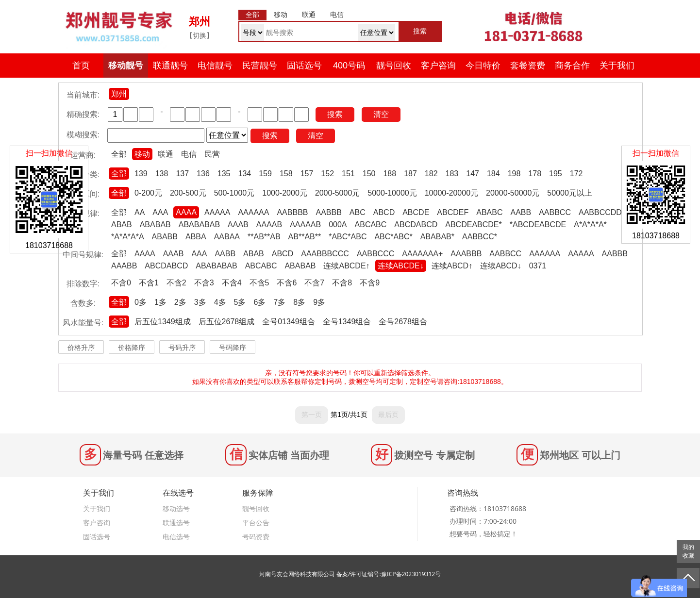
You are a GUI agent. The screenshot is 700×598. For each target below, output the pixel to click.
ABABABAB (199, 224)
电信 (189, 154)
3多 (200, 302)
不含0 (121, 283)
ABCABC (371, 224)
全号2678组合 (403, 322)
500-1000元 (234, 193)
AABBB (328, 212)
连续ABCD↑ (452, 266)
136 (203, 174)
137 (182, 174)
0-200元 (148, 193)
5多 (240, 302)
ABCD (384, 212)
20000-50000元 (513, 193)
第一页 (312, 415)
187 (410, 174)
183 (452, 174)
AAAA (186, 212)
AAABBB (466, 254)
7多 (279, 302)
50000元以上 (570, 193)
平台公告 (256, 523)
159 (265, 174)
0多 (141, 302)
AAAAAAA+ (422, 254)
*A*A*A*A (128, 237)
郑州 (119, 94)
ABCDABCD (416, 224)
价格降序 (132, 348)
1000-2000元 (285, 193)
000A (338, 224)
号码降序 (233, 348)
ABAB (122, 224)
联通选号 (176, 523)
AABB (521, 212)
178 (535, 174)
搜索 (335, 114)
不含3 (204, 283)
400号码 (349, 66)
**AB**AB (264, 237)
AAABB (124, 266)
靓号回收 (394, 66)
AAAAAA (253, 212)
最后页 (388, 415)
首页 (81, 66)
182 (431, 174)
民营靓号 (260, 66)
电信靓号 (215, 66)
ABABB (165, 237)
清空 (381, 114)
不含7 (314, 283)
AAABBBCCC (325, 254)
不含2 (176, 283)
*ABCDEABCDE (538, 224)
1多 (160, 302)
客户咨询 (438, 66)
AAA (160, 212)
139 (141, 174)
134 (245, 174)
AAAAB (269, 224)
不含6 (287, 283)
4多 (220, 302)
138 (162, 174)
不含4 (232, 283)
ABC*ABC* (393, 237)
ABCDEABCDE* (473, 224)
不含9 (370, 283)
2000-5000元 (338, 193)
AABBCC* (480, 237)
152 (327, 174)
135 (224, 174)
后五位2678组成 (227, 322)
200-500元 (188, 193)
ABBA (196, 237)
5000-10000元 (392, 193)
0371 (538, 266)
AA (140, 212)
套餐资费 (528, 66)
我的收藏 (688, 551)
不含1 (149, 283)
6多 (259, 302)
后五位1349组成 (163, 322)
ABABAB (155, 224)
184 (493, 174)
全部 (119, 154)
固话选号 (304, 66)
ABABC (489, 212)
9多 (319, 302)
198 (514, 174)
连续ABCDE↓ (401, 266)
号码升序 (182, 348)
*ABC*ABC (348, 237)
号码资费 (256, 537)
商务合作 (572, 66)
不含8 (342, 283)
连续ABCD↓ (500, 266)
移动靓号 (126, 66)
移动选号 (176, 508)
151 (348, 174)
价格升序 (81, 348)
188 (390, 174)
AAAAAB (305, 224)
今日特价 (483, 66)
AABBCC (555, 212)
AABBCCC (375, 254)
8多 (299, 302)
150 (369, 174)
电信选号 (176, 537)
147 (473, 174)
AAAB (238, 224)
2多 (180, 302)
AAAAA (217, 212)
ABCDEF (453, 212)
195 (556, 174)
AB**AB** (305, 237)
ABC (358, 212)
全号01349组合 (289, 322)
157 (307, 174)
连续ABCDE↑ (346, 266)
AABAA (227, 237)
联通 (166, 154)
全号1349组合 (347, 322)
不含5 (259, 283)
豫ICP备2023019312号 (411, 574)
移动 (142, 154)
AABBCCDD (600, 212)
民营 (212, 154)
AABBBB (292, 212)
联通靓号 (170, 66)
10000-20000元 (451, 193)
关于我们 (617, 66)
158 (286, 174)
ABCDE (416, 212)
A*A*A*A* (590, 224)
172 (576, 174)
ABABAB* (437, 237)
